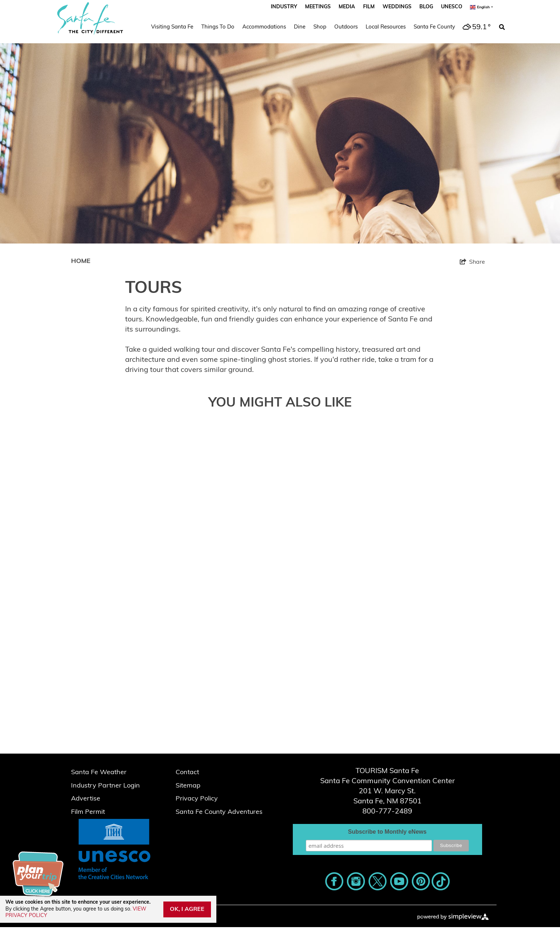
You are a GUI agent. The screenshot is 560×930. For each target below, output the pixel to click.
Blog (426, 7)
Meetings (318, 7)
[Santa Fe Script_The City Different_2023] (90, 18)
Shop (320, 27)
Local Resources (386, 27)
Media (347, 7)
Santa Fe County (434, 27)
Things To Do (218, 27)
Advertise (86, 799)
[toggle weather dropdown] (476, 27)
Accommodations (264, 27)
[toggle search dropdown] (502, 27)
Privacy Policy (197, 799)
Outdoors (346, 27)
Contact (187, 773)
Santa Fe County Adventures (219, 812)
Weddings (397, 7)
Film (369, 7)
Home (81, 261)
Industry (284, 7)
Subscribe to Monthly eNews (387, 832)
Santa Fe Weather (99, 773)
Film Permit (88, 812)
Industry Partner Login (105, 786)
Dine (300, 27)
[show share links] (472, 262)
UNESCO (452, 7)
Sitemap (188, 786)
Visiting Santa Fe (172, 27)
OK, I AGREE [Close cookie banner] (187, 909)
